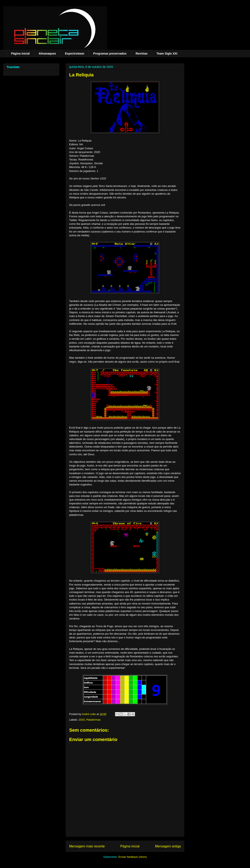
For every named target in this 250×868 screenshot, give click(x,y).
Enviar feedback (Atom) (133, 857)
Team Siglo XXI (167, 53)
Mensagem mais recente (87, 846)
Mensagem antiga (168, 846)
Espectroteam (75, 53)
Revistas (142, 53)
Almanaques (47, 53)
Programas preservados (110, 53)
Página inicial (20, 53)
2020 (82, 720)
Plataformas (93, 720)
